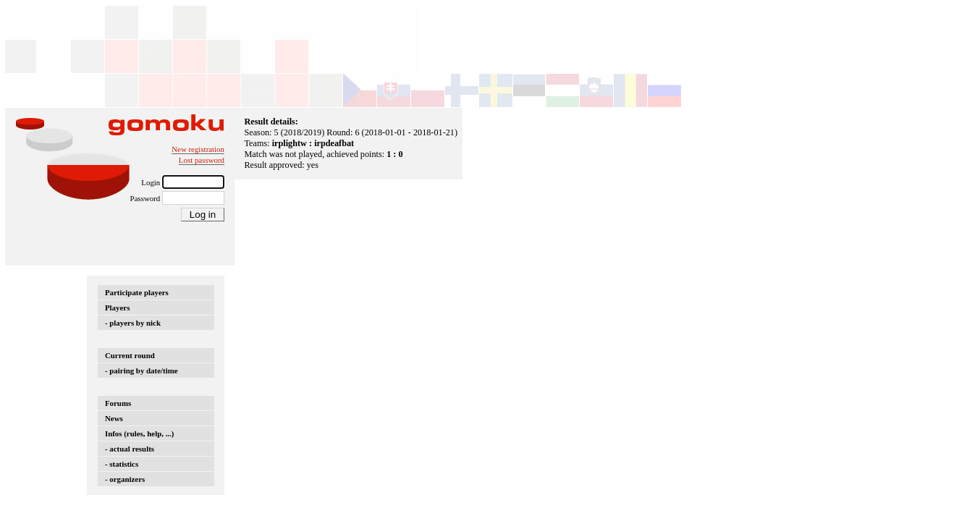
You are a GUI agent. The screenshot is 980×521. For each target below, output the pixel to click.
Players (117, 308)
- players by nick (133, 323)
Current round (130, 355)
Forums (118, 403)
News (114, 418)
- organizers (125, 479)
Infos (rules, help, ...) (139, 433)
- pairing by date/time (141, 370)
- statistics (122, 464)
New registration (198, 149)
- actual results (130, 449)
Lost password (202, 160)
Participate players (137, 292)
